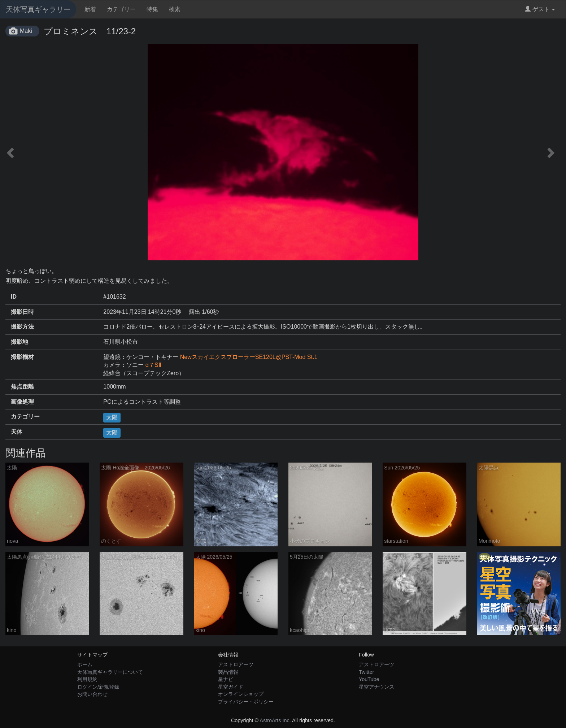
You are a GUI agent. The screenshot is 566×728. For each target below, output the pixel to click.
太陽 (112, 417)
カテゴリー (121, 9)
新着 (90, 9)
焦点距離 (22, 387)
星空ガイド (231, 687)
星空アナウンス (376, 687)
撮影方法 (22, 327)
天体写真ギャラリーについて (110, 672)
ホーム (85, 664)
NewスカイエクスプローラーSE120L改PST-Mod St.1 (249, 357)
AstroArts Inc (274, 720)
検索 (175, 9)
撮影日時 (22, 312)
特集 (152, 9)
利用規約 (87, 679)
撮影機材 (22, 357)
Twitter (366, 672)
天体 (17, 432)
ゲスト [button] (540, 9)
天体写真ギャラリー (38, 9)
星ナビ (226, 679)
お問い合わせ (92, 694)
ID (14, 297)
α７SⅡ (153, 365)
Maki (26, 31)
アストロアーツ (236, 664)
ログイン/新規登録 (98, 687)
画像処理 (22, 402)
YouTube (369, 679)
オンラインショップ (241, 694)
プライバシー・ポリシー (246, 702)
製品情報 (228, 672)
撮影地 (19, 342)
